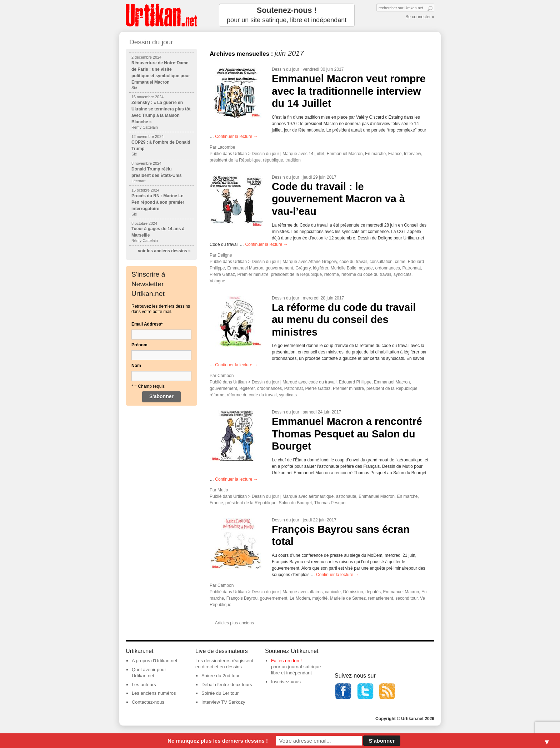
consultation (381, 262)
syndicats (402, 274)
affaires (316, 592)
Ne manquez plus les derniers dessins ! (218, 741)
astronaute (346, 496)
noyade (366, 268)
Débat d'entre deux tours (227, 685)
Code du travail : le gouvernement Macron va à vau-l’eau (338, 199)
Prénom (139, 345)
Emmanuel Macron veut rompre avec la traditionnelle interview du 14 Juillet (349, 91)
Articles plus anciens (232, 623)
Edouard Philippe (355, 382)
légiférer (321, 268)
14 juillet (316, 154)
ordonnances (387, 268)
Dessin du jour (286, 69)
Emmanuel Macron (345, 154)
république (273, 160)
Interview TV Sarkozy (223, 702)
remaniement (381, 598)
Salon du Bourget (295, 503)
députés (373, 592)
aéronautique (321, 496)
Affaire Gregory (322, 262)
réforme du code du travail (366, 274)
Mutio (223, 490)
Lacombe (226, 147)
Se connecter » (420, 17)
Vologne (217, 281)
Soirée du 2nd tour (221, 676)
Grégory (303, 268)
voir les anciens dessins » (164, 251)
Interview (412, 154)
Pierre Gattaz (222, 274)
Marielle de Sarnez (348, 598)
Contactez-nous (148, 702)
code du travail (353, 262)
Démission (353, 592)
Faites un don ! (286, 661)
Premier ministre (253, 274)
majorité (320, 598)
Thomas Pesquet (331, 503)
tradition (293, 160)
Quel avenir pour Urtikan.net (149, 673)
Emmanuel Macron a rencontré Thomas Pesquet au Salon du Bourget (347, 434)
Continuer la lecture (236, 137)
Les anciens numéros (154, 693)
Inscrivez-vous (286, 682)
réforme (332, 274)
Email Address (147, 324)
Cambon (226, 376)
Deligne (225, 255)
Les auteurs (144, 685)
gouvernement (279, 268)
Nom (136, 366)
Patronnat (411, 268)
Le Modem (300, 598)
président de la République (235, 160)
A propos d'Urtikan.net (155, 661)
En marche (375, 154)
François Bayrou (242, 598)
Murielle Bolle (344, 268)
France (395, 154)
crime (400, 262)
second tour (406, 598)
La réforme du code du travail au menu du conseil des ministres (344, 320)
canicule (333, 592)
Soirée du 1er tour (220, 693)
